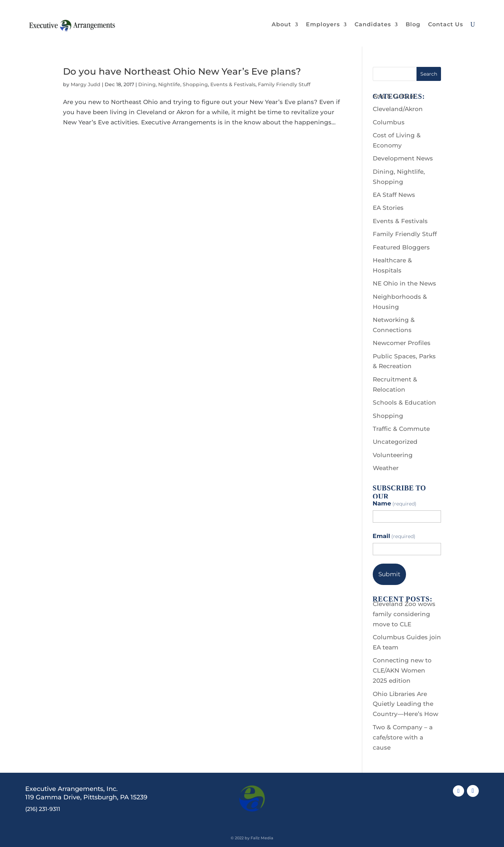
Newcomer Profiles (402, 343)
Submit (389, 574)
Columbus (389, 122)
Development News (403, 158)
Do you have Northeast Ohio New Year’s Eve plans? (182, 71)
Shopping (388, 416)
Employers (323, 24)
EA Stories (388, 208)
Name (395, 503)
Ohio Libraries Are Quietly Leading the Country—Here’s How (405, 704)
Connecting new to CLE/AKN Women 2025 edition (402, 670)
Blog (413, 24)
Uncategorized (395, 442)
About (281, 24)
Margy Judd (86, 84)
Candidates (373, 24)
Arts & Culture (394, 96)
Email (394, 536)
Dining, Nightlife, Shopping (173, 84)
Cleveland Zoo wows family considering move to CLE (404, 614)
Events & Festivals (233, 84)
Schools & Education (404, 402)
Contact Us (446, 24)
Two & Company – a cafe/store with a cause (403, 737)
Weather (386, 468)
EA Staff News (394, 195)
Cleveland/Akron (398, 109)
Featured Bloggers (401, 247)
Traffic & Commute (401, 429)
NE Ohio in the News (404, 283)
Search (429, 74)
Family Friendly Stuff (284, 84)
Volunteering (393, 455)
